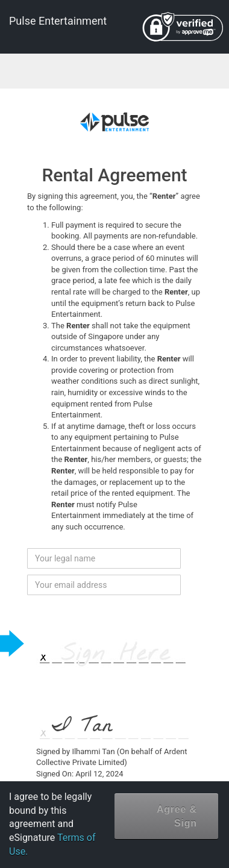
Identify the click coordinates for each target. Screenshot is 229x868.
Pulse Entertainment (58, 21)
